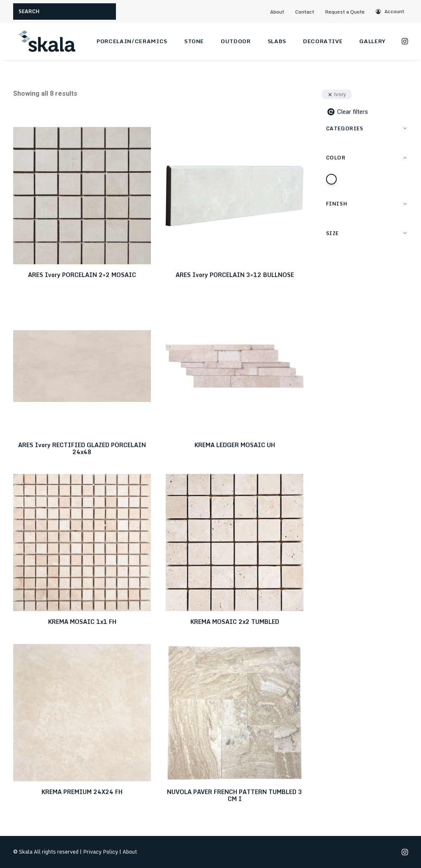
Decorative (323, 41)
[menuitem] (280, 12)
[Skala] (46, 42)
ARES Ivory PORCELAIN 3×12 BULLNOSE (235, 275)
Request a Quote (345, 12)
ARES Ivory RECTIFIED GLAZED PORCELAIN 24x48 (82, 448)
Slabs (277, 41)
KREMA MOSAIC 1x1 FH (82, 622)
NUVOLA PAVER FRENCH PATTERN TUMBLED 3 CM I (235, 795)
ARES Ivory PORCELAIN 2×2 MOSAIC (82, 275)
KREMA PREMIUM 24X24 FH (82, 792)
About (277, 12)
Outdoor (236, 41)
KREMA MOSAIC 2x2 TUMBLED (235, 622)
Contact (305, 12)
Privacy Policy (101, 852)
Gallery (372, 41)
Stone (194, 41)
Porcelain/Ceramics (132, 41)
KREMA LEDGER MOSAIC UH (235, 445)
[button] (390, 11)
